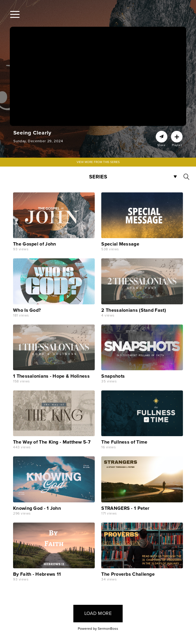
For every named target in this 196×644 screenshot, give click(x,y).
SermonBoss (108, 629)
